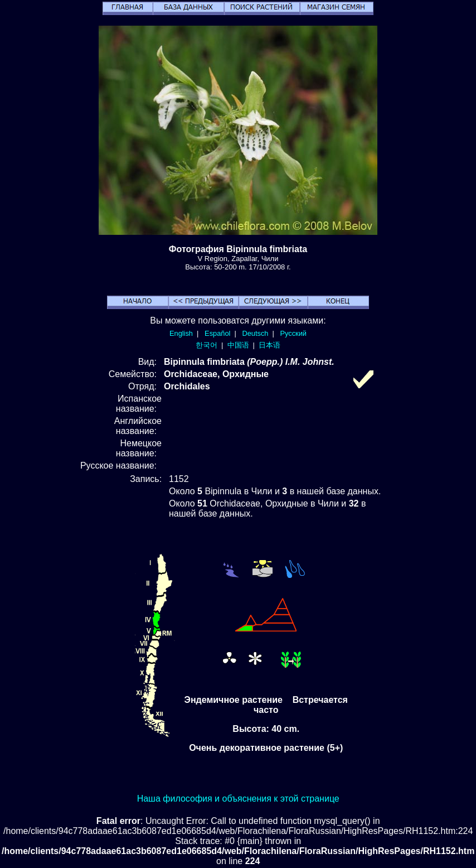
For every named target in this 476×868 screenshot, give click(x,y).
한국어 (207, 345)
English (181, 333)
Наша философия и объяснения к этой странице (238, 799)
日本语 (269, 345)
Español (217, 333)
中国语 (238, 345)
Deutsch (255, 333)
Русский (293, 333)
